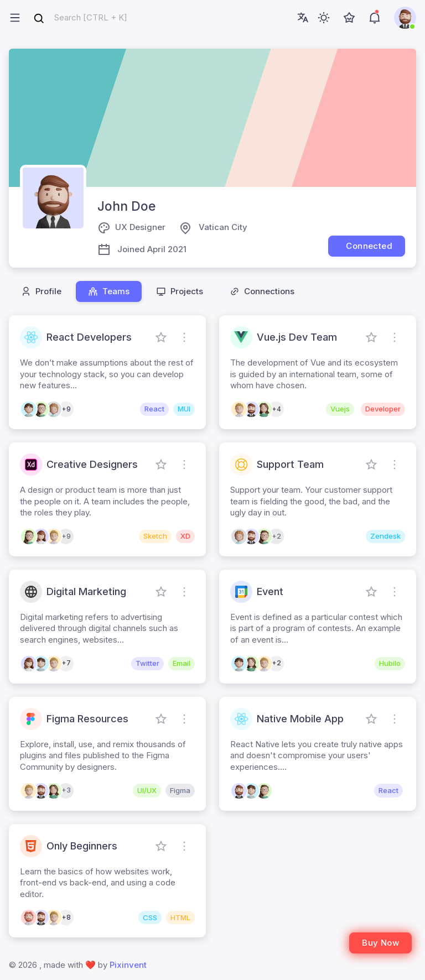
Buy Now (380, 943)
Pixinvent (128, 965)
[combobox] (80, 18)
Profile (41, 291)
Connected (367, 246)
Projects (180, 291)
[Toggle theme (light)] (324, 18)
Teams (109, 291)
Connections (262, 291)
